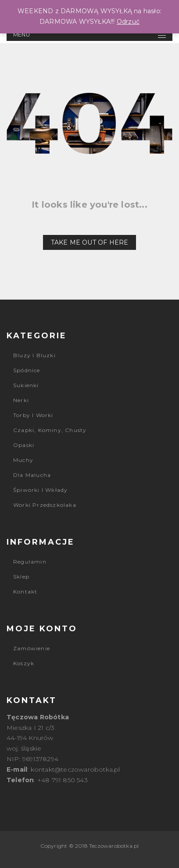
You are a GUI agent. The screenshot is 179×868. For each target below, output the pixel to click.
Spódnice (27, 370)
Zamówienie (32, 648)
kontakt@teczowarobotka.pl (75, 769)
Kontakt (25, 591)
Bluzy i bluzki (34, 355)
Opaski (24, 445)
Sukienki (26, 385)
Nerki (21, 400)
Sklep (21, 577)
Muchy (23, 460)
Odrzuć (128, 22)
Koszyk (24, 663)
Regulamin (30, 562)
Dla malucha (32, 475)
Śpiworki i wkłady (40, 490)
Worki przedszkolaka (45, 505)
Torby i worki (33, 415)
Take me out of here (90, 242)
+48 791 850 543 (63, 780)
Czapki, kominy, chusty (50, 430)
